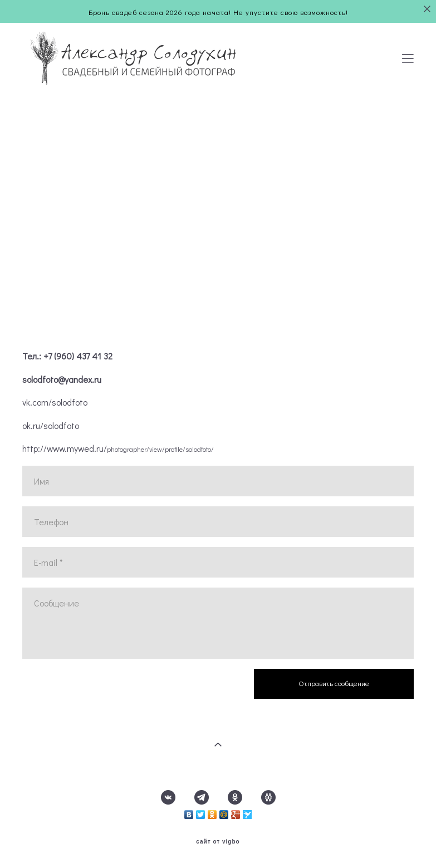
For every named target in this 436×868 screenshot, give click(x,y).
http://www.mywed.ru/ (118, 448)
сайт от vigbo (218, 842)
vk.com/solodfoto (55, 402)
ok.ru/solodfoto (51, 426)
